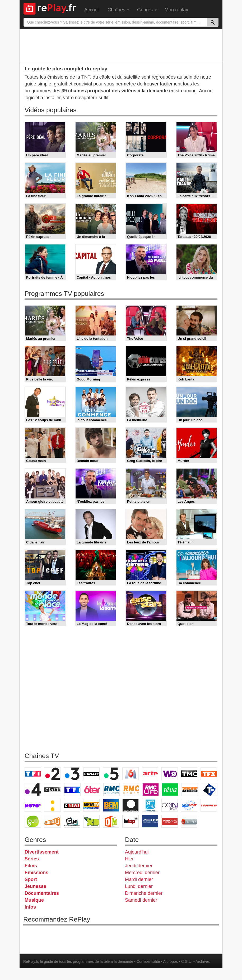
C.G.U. (187, 961)
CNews (72, 805)
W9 (170, 774)
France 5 (111, 774)
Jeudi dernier (139, 866)
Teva (170, 790)
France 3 (72, 774)
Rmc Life (151, 790)
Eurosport (189, 805)
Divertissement (42, 852)
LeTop (131, 821)
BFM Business (111, 805)
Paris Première (190, 790)
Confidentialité (148, 961)
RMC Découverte (111, 790)
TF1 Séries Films (72, 790)
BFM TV (91, 805)
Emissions (36, 873)
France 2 (52, 774)
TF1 (33, 774)
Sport (31, 879)
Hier (129, 859)
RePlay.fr (31, 961)
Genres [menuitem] (147, 10)
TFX (209, 774)
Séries (32, 859)
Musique (34, 900)
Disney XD (91, 821)
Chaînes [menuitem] (118, 10)
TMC (189, 774)
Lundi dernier (139, 886)
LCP (150, 821)
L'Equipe (209, 805)
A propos (170, 961)
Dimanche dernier (144, 893)
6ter (92, 790)
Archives (203, 961)
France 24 (150, 805)
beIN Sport (170, 805)
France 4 (33, 790)
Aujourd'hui (137, 852)
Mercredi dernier (142, 873)
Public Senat (170, 821)
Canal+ (91, 774)
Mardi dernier (139, 879)
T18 (209, 790)
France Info (52, 805)
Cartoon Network (72, 821)
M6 (131, 774)
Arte (150, 774)
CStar (53, 790)
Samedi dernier (141, 900)
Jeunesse (35, 886)
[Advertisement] (121, 45)
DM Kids (111, 821)
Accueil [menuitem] (92, 10)
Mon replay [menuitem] (176, 10)
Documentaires (42, 893)
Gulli (33, 821)
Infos (30, 907)
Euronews (131, 805)
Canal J (52, 821)
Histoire (189, 821)
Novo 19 (33, 805)
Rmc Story (131, 790)
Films (31, 866)
